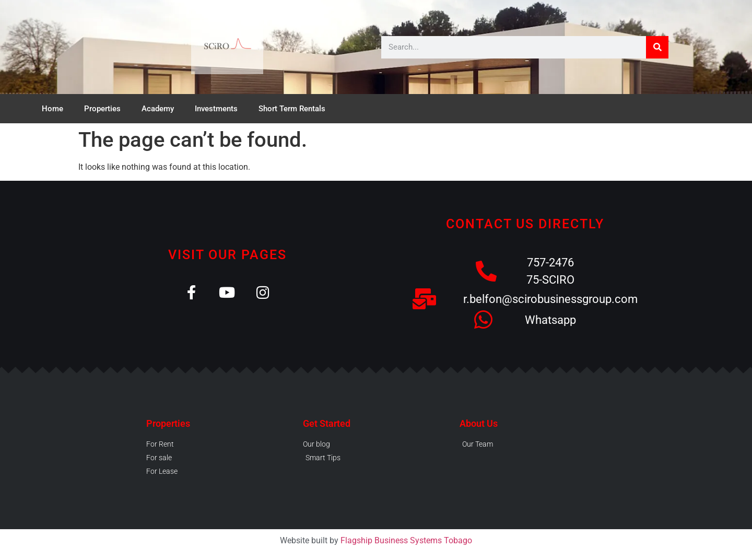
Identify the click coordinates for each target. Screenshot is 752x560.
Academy (158, 109)
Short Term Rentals (292, 109)
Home (52, 109)
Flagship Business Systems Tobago (406, 540)
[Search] (657, 47)
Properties (102, 109)
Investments (216, 109)
